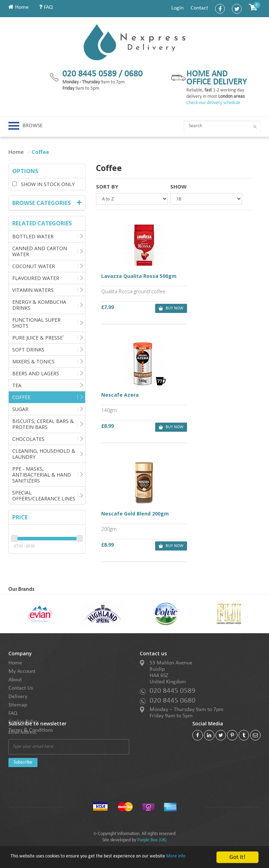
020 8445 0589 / (93, 74)
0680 (133, 74)
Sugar (20, 409)
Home (19, 7)
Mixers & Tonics (33, 361)
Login (177, 8)
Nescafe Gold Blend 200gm (135, 394)
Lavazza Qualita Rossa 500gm (135, 280)
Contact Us (21, 688)
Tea (17, 385)
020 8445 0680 (173, 701)
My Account (22, 671)
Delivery (18, 697)
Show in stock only (43, 184)
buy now (157, 309)
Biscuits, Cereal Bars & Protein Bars (43, 424)
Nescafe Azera (199, 277)
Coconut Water (34, 266)
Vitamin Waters (33, 290)
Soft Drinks (28, 350)
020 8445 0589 (173, 691)
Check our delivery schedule (213, 103)
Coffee (21, 397)
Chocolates (28, 439)
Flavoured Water (36, 278)
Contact (199, 8)
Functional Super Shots (36, 323)
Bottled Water (33, 236)
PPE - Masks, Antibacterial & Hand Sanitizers (42, 475)
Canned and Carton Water (40, 251)
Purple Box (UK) (152, 840)
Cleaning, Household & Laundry (44, 454)
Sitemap (18, 705)
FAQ (46, 7)
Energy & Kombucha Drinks (39, 305)
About (15, 680)
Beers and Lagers (36, 373)
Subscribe (23, 762)
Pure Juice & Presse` (38, 338)
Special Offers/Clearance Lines (44, 495)
